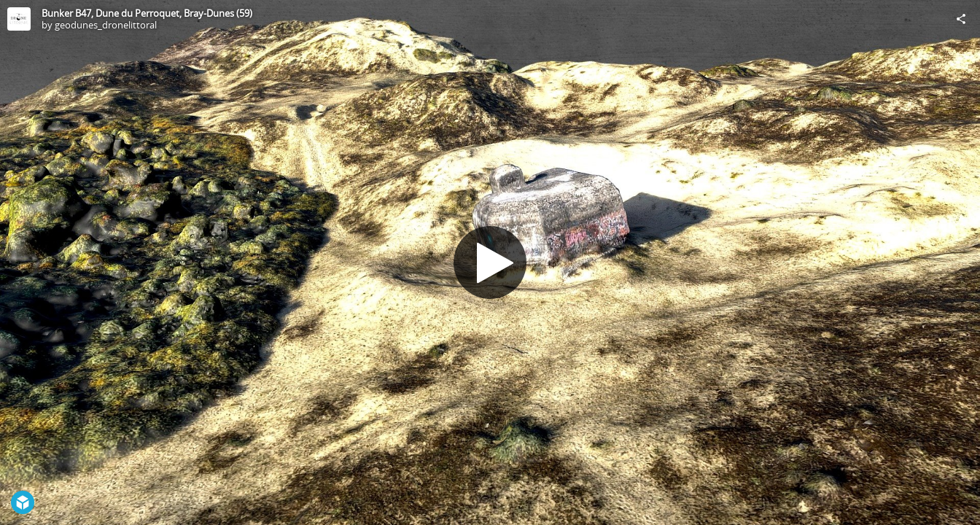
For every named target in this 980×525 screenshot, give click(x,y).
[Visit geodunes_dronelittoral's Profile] (19, 19)
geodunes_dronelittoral (106, 25)
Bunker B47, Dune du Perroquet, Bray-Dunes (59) (147, 13)
